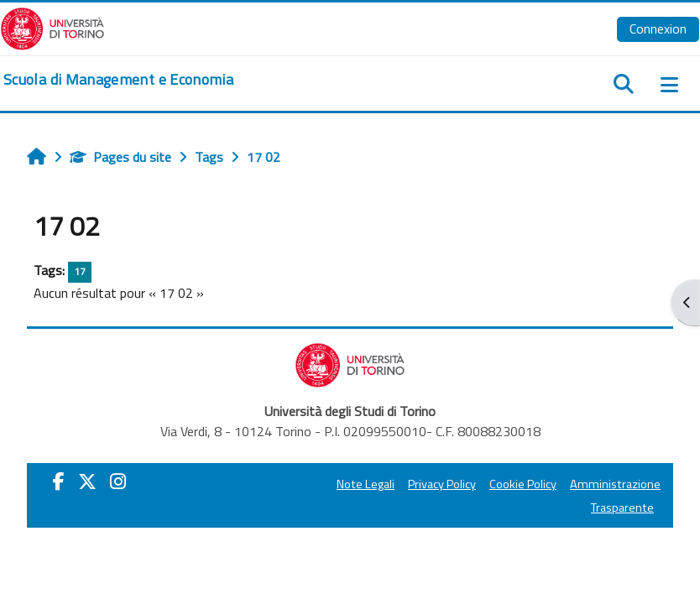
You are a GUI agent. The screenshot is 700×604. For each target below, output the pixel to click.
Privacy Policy (442, 484)
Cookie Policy (523, 484)
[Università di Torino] (52, 27)
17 (80, 271)
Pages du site (120, 157)
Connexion (658, 29)
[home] (118, 80)
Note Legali (366, 484)
